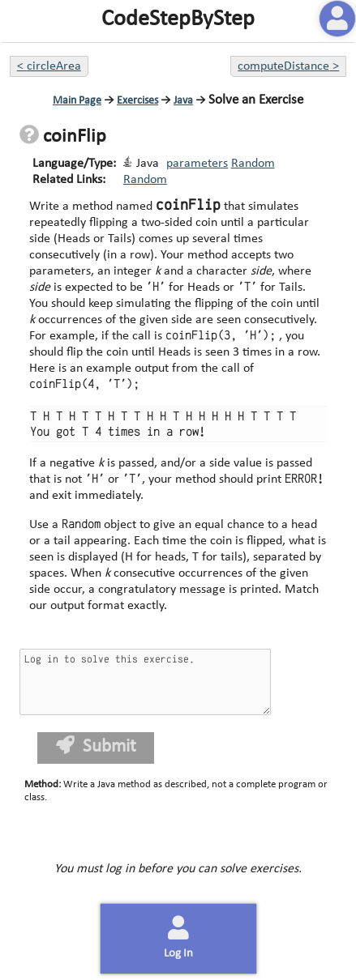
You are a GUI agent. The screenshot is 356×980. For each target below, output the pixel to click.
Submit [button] (96, 746)
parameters (197, 164)
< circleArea (49, 66)
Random (253, 164)
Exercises (137, 101)
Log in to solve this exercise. (145, 682)
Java (183, 101)
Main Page (77, 101)
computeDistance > (288, 66)
